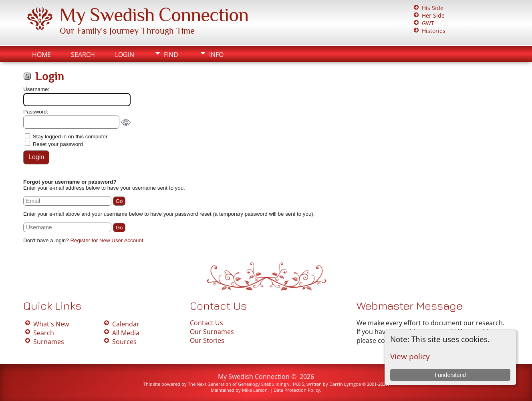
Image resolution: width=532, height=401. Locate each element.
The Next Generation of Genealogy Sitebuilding (237, 384)
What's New (51, 324)
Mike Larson (255, 390)
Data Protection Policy (297, 390)
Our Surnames (212, 332)
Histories (434, 31)
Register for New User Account (107, 240)
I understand (450, 375)
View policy (410, 356)
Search (83, 55)
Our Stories (207, 340)
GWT (428, 23)
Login (125, 55)
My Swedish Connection (154, 15)
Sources (124, 342)
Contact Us (207, 323)
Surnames (49, 342)
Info (216, 55)
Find (171, 55)
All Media (126, 333)
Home (41, 55)
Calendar (126, 324)
